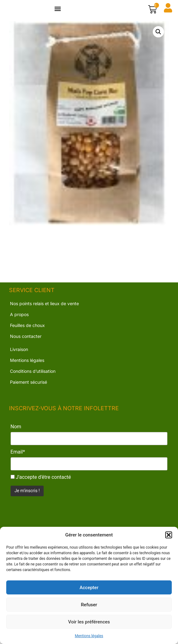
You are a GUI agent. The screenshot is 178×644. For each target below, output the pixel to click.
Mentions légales (89, 636)
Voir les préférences (89, 622)
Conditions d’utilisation (33, 377)
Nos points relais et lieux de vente (44, 310)
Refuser (89, 605)
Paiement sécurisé (29, 388)
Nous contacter (26, 342)
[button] (169, 535)
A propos (19, 321)
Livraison (19, 356)
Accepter (89, 588)
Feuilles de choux (27, 332)
